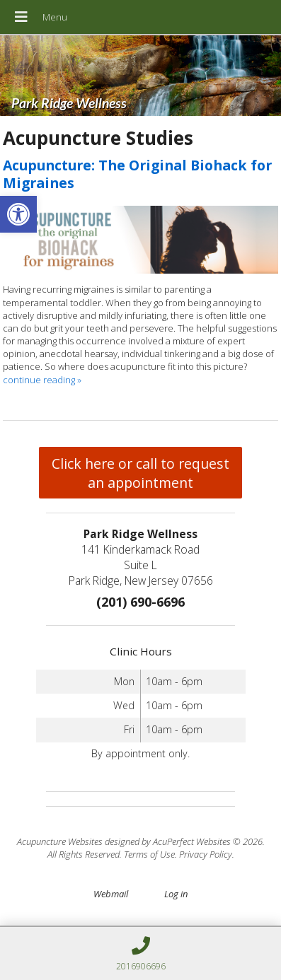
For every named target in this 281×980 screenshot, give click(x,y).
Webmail (111, 894)
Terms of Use (149, 854)
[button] (18, 214)
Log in (176, 894)
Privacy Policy (206, 854)
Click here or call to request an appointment (140, 473)
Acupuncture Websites (60, 841)
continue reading (42, 380)
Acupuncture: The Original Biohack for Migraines (137, 174)
